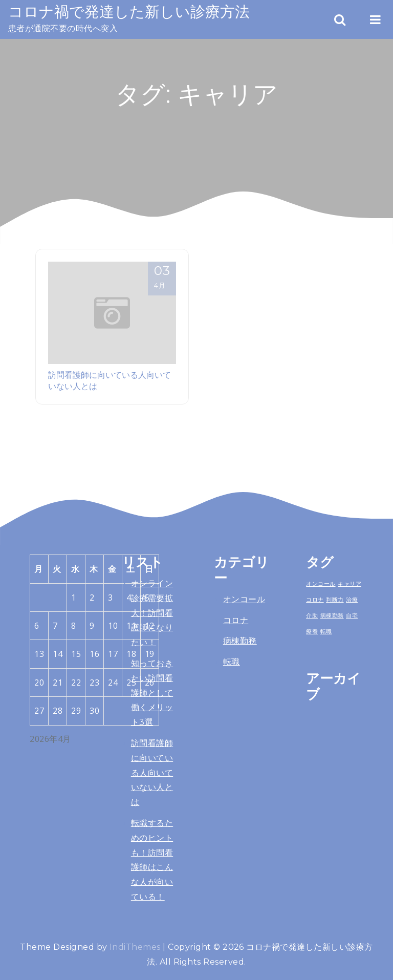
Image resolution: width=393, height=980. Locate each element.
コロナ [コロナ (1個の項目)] (315, 600)
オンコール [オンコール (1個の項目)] (321, 584)
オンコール (244, 599)
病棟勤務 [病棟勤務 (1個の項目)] (332, 615)
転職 (232, 662)
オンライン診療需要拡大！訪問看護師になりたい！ (152, 613)
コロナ (236, 620)
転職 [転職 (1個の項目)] (326, 631)
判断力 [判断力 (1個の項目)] (335, 600)
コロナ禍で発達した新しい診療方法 (129, 12)
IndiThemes (135, 947)
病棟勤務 (240, 641)
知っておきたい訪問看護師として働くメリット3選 (152, 693)
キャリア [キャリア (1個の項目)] (350, 584)
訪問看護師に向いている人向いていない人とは (152, 773)
